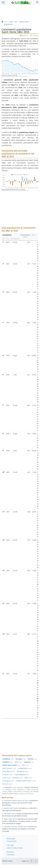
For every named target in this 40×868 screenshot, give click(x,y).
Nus (26, 765)
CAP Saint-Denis (9, 814)
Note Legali (11, 839)
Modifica (24, 35)
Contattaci (11, 855)
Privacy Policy (12, 841)
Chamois (8, 775)
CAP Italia (10, 845)
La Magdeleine (25, 768)
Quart (7, 778)
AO (16, 22)
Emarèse (18, 778)
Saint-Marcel (9, 771)
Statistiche (8, 24)
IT (6, 22)
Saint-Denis (24, 22)
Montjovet (23, 771)
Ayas (29, 778)
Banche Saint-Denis (11, 808)
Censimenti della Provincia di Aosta (16, 801)
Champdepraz (22, 775)
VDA (11, 22)
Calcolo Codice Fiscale (15, 848)
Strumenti (10, 852)
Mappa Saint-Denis (10, 819)
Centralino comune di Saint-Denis (16, 827)
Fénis (18, 762)
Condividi (34, 35)
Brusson (8, 784)
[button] (37, 2)
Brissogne (8, 781)
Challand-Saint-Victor (26, 781)
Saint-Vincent (9, 768)
